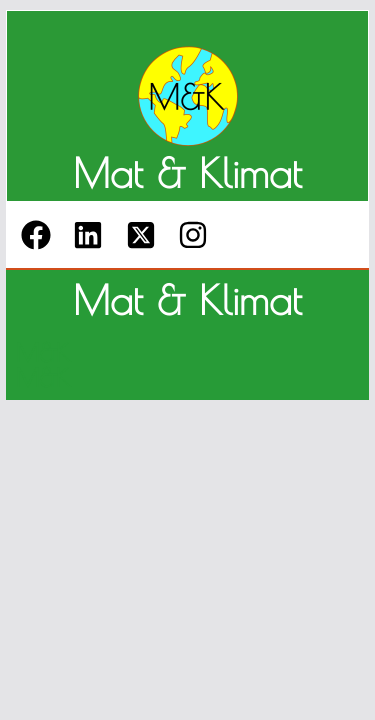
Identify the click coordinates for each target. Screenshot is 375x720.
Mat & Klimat (187, 173)
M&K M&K (43, 365)
